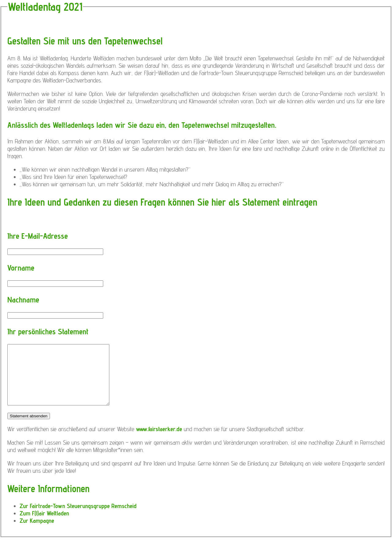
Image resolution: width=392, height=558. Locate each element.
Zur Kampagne (37, 521)
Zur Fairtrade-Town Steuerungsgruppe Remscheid (78, 506)
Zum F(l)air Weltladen (44, 513)
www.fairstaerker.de (159, 429)
